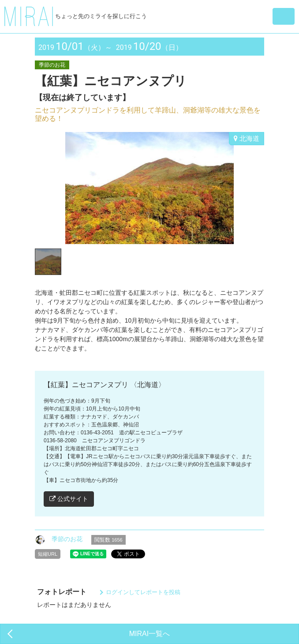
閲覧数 (108, 540)
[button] (284, 16)
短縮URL (48, 554)
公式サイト (69, 499)
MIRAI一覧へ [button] (149, 634)
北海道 (247, 138)
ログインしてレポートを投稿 (143, 592)
